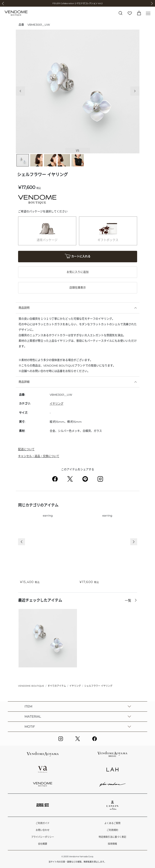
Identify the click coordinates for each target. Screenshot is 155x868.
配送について (26, 449)
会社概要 (43, 844)
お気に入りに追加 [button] (78, 272)
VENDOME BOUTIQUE (31, 686)
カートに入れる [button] (78, 257)
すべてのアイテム (57, 686)
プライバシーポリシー (43, 837)
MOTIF (30, 727)
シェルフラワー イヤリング (98, 686)
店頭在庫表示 (78, 288)
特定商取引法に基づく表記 (112, 837)
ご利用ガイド (43, 823)
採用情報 (112, 844)
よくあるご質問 (112, 823)
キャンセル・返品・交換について (39, 456)
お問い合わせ (43, 830)
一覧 (128, 600)
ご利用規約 (112, 830)
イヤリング (57, 404)
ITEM (28, 706)
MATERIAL (33, 716)
